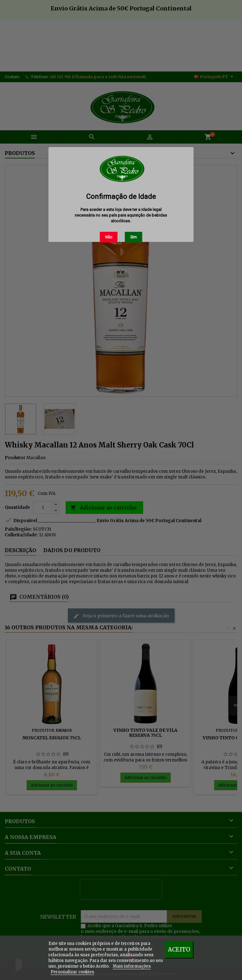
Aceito (179, 949)
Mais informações (132, 966)
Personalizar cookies (72, 972)
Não (109, 237)
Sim (134, 237)
